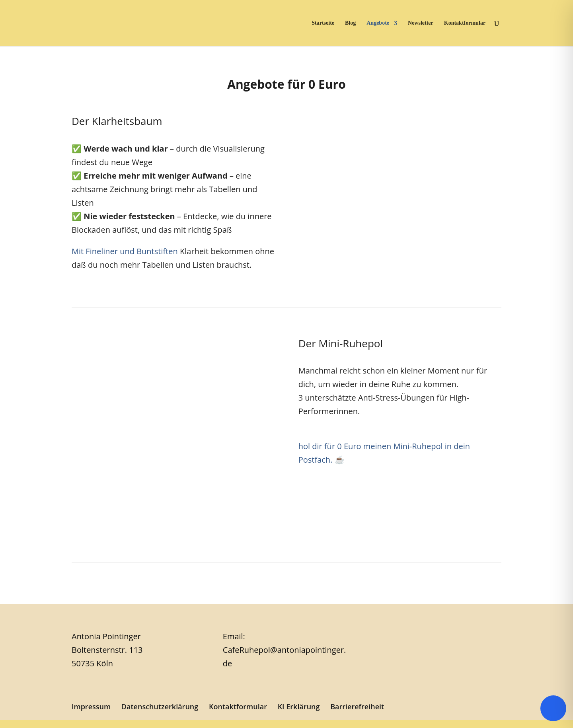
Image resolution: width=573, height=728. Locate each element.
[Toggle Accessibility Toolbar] (553, 708)
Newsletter (421, 23)
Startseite (323, 23)
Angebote (378, 23)
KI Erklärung (299, 707)
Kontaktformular (465, 23)
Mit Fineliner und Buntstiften (125, 251)
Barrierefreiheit (357, 707)
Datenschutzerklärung (160, 707)
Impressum (91, 707)
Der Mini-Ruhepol (341, 343)
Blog (350, 23)
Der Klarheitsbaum (117, 121)
